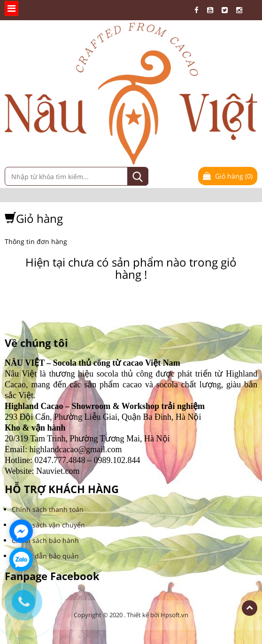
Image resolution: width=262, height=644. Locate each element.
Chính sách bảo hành (45, 540)
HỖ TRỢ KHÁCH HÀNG (62, 489)
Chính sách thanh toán (48, 509)
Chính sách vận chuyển (48, 525)
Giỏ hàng (228, 176)
